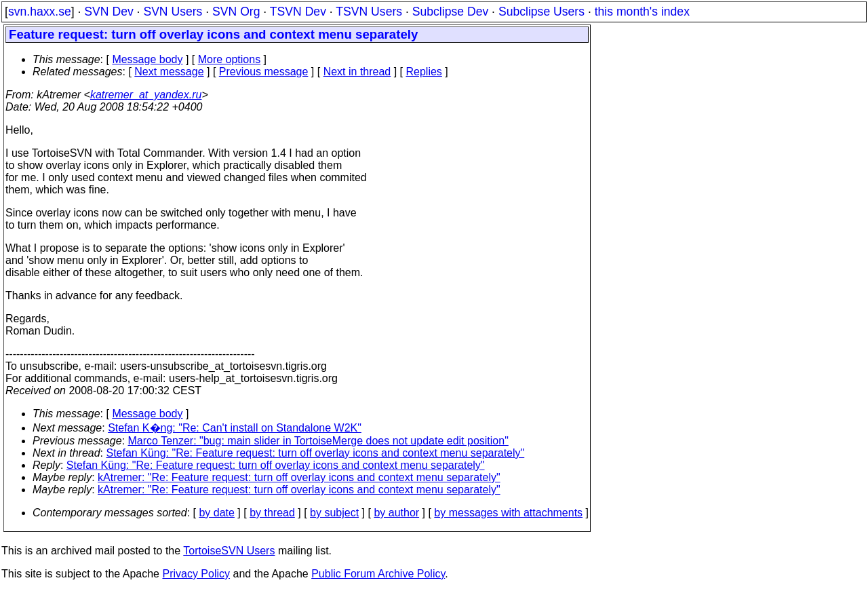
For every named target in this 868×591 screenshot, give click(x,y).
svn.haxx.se (40, 12)
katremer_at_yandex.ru (146, 95)
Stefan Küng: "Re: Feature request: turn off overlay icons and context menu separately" (316, 453)
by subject (334, 513)
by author (396, 513)
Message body (147, 59)
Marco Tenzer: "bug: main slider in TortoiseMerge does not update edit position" (318, 441)
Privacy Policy (196, 574)
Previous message (264, 72)
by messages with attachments (508, 513)
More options (230, 59)
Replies (424, 72)
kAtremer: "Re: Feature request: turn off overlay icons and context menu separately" (299, 477)
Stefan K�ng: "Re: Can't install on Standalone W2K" (235, 428)
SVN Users (173, 12)
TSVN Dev (298, 12)
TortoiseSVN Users (229, 551)
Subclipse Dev (450, 12)
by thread (272, 513)
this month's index (642, 12)
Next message (169, 72)
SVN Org (236, 12)
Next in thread (357, 72)
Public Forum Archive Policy (378, 574)
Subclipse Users (541, 12)
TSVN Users (369, 12)
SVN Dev (108, 12)
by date (216, 513)
